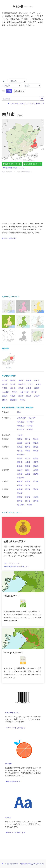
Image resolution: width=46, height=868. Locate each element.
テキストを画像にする (16, 833)
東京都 (36, 451)
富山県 (28, 458)
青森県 (20, 439)
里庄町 (29, 396)
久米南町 (6, 392)
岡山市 (5, 380)
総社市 (13, 388)
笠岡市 (5, 388)
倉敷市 (21, 380)
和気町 (13, 396)
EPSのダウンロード (32, 164)
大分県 (28, 501)
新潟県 (20, 458)
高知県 (20, 493)
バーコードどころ (12, 713)
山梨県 (28, 462)
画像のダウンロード (12, 164)
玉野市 (31, 384)
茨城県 (20, 447)
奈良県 (20, 474)
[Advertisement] (23, 52)
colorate (8, 764)
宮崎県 (36, 501)
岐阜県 (20, 466)
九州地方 (30, 429)
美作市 (21, 388)
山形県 (28, 443)
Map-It (18, 6)
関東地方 (21, 422)
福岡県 (20, 497)
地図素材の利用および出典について (17, 566)
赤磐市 (29, 388)
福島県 (36, 443)
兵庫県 (36, 470)
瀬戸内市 (22, 384)
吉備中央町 (24, 392)
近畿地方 (21, 426)
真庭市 (39, 384)
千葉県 (28, 451)
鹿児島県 (21, 505)
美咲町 (15, 392)
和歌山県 (21, 478)
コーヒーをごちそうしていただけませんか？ (26, 103)
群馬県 (36, 447)
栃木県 (28, 447)
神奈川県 (21, 454)
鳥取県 (20, 482)
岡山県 (36, 482)
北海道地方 (21, 418)
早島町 (23, 400)
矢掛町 (21, 396)
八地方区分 (6, 418)
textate (8, 818)
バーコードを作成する (16, 728)
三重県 (28, 474)
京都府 (28, 470)
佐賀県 (28, 497)
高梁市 (37, 388)
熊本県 (20, 501)
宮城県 (20, 443)
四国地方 (21, 429)
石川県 (36, 458)
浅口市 (13, 384)
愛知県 (36, 466)
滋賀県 (36, 474)
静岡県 (28, 466)
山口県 (28, 485)
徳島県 (20, 489)
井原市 (13, 380)
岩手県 (28, 439)
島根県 (28, 482)
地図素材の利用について (13, 168)
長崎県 (36, 497)
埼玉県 (20, 451)
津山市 (5, 384)
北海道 (20, 435)
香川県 (28, 489)
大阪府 (20, 470)
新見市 (37, 380)
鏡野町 (5, 400)
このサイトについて (12, 563)
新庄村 (37, 396)
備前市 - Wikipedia (9, 238)
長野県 (36, 462)
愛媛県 (36, 489)
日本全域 (5, 412)
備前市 (29, 380)
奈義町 (5, 396)
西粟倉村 (14, 400)
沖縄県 (29, 505)
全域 (9, 91)
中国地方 (30, 426)
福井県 (20, 462)
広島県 (20, 485)
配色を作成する (13, 781)
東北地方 (32, 418)
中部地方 (30, 422)
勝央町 (34, 392)
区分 (4, 91)
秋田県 (36, 439)
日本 (19, 412)
